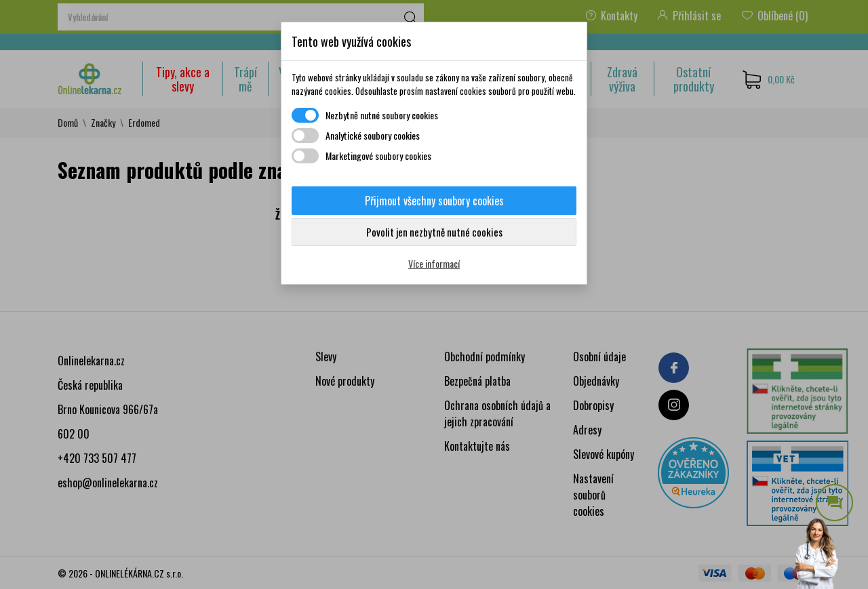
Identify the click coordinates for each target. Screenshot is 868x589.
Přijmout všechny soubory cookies (434, 201)
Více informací (434, 263)
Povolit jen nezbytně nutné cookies (434, 232)
